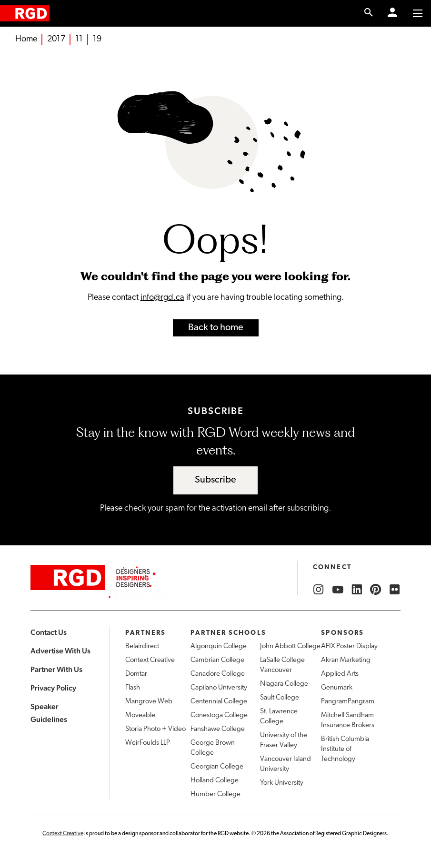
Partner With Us (56, 669)
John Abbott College (290, 646)
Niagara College (284, 684)
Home (26, 39)
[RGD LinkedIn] (357, 590)
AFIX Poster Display (349, 646)
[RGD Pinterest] (376, 590)
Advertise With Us (60, 651)
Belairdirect (142, 646)
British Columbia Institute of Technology (345, 749)
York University (282, 783)
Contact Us (49, 632)
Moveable (140, 715)
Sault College (280, 698)
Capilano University (219, 688)
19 (97, 39)
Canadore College (218, 674)
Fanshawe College (218, 729)
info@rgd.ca (162, 298)
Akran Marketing (346, 660)
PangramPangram (348, 702)
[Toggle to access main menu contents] (418, 13)
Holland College (215, 781)
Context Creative (150, 660)
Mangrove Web (149, 702)
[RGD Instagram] (319, 590)
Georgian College (217, 767)
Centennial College (219, 702)
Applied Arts (340, 674)
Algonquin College (219, 646)
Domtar (136, 674)
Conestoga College (219, 715)
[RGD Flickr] (395, 590)
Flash (133, 688)
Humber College (215, 794)
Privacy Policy (53, 688)
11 (79, 39)
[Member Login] (392, 13)
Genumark (337, 688)
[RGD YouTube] (338, 590)
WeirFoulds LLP (148, 743)
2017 (56, 39)
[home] (25, 13)
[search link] (369, 13)
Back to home (216, 328)
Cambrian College (217, 660)
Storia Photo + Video (155, 729)
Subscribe (215, 480)
